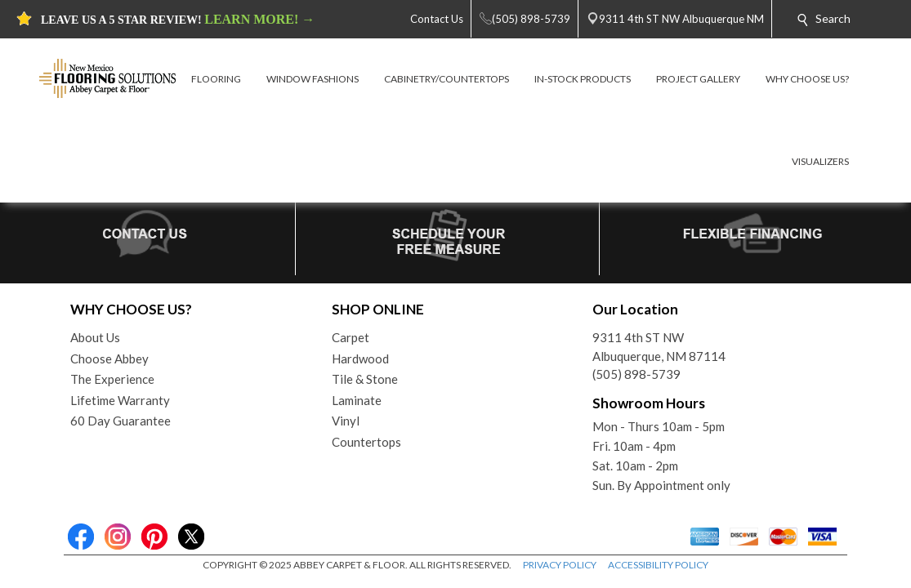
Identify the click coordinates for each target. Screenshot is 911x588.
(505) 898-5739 (636, 374)
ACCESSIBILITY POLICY (658, 565)
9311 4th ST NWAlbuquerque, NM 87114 (659, 347)
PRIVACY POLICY (560, 565)
